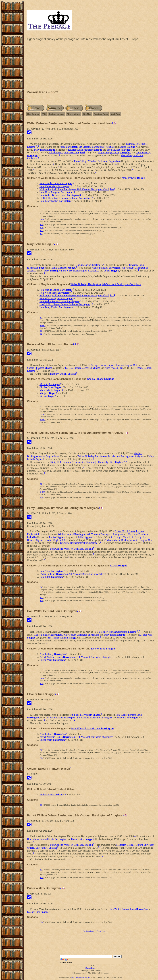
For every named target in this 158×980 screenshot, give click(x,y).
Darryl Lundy (91, 968)
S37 (42, 231)
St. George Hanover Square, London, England (110, 365)
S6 (41, 587)
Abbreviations (74, 114)
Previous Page (101, 114)
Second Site (86, 977)
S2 (41, 211)
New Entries (33, 114)
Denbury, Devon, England (88, 265)
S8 (41, 805)
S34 (42, 225)
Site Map (87, 114)
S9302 (43, 414)
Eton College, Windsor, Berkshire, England (95, 161)
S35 (42, 228)
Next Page (115, 114)
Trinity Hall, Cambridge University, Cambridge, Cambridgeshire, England (87, 462)
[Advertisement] (91, 66)
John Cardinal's (76, 977)
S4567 (43, 219)
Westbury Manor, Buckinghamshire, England (126, 540)
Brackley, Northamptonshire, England (79, 543)
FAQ (44, 114)
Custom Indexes (56, 114)
